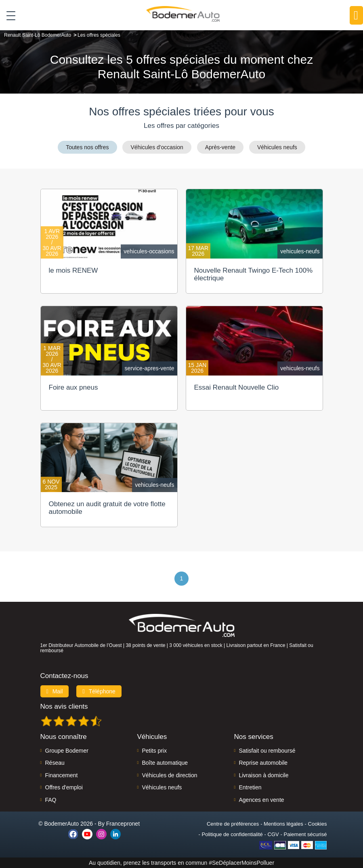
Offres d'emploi (64, 787)
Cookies (318, 824)
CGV (273, 834)
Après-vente (220, 147)
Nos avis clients (64, 706)
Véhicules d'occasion (157, 147)
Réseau (55, 763)
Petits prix (154, 751)
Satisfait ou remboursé (267, 751)
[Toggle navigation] (8, 16)
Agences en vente (261, 800)
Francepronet (123, 824)
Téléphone (99, 691)
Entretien (250, 787)
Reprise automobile (263, 763)
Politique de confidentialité (232, 834)
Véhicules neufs (277, 147)
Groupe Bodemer (67, 751)
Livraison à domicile (263, 775)
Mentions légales (283, 824)
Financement (62, 775)
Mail (55, 691)
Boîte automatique (165, 763)
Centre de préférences (233, 824)
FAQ (51, 800)
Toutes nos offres (87, 147)
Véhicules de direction (169, 775)
